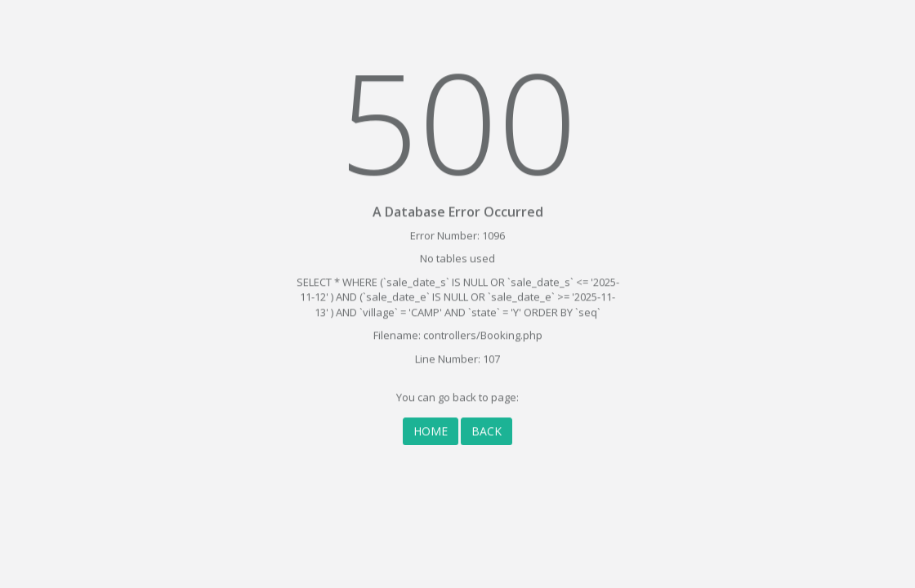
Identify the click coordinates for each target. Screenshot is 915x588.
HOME (431, 427)
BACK (487, 427)
